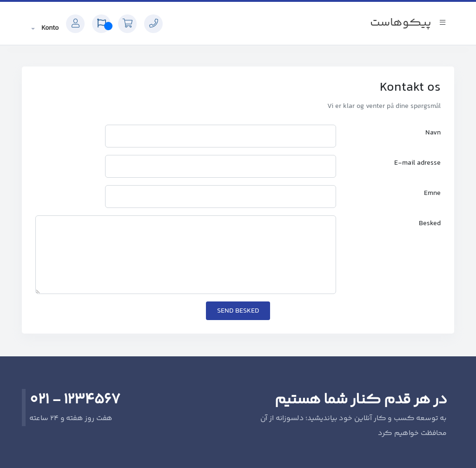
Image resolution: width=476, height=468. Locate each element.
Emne (432, 193)
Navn (433, 133)
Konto (49, 28)
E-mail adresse (417, 163)
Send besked (238, 311)
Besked (430, 224)
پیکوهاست (401, 23)
